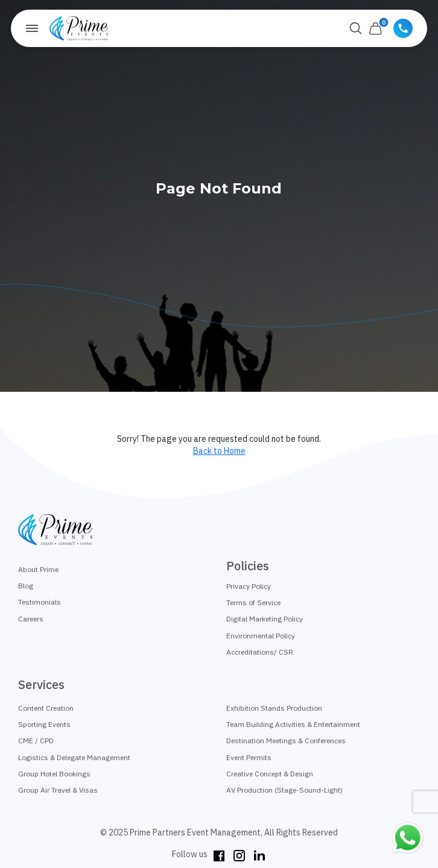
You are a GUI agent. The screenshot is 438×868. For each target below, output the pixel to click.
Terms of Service (253, 602)
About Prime (38, 569)
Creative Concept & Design (270, 774)
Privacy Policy (249, 586)
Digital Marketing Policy (265, 619)
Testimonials (40, 602)
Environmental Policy (261, 636)
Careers (31, 619)
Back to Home (219, 451)
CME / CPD (36, 741)
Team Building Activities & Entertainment (293, 724)
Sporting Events (44, 724)
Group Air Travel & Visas (58, 790)
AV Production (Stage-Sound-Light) (284, 790)
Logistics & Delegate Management (74, 757)
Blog (26, 586)
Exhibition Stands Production (274, 708)
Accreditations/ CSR (260, 652)
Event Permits (249, 757)
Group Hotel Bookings (54, 774)
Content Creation (46, 708)
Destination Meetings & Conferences (286, 741)
